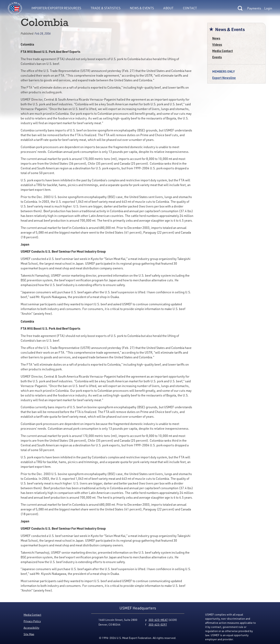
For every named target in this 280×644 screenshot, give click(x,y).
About (168, 8)
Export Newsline (224, 78)
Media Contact (223, 51)
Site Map (29, 634)
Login (268, 8)
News (216, 38)
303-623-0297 (158, 624)
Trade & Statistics (106, 8)
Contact (190, 8)
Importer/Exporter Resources (56, 8)
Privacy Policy (32, 621)
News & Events (142, 8)
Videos (217, 44)
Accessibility (31, 628)
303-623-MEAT (158, 620)
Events (217, 57)
